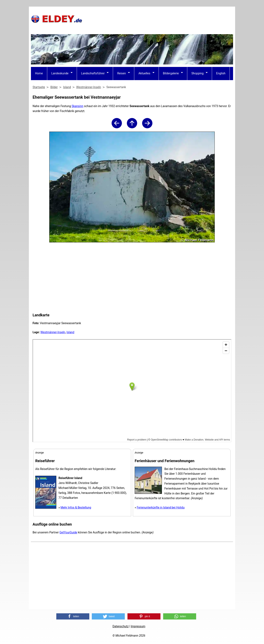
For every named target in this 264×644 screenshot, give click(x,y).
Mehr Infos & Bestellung (76, 507)
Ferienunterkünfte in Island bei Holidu (161, 507)
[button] (73, 616)
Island (70, 332)
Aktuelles (144, 73)
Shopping (197, 73)
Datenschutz (121, 626)
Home (39, 73)
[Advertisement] (158, 19)
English (221, 73)
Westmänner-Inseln (53, 332)
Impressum (138, 626)
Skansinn (77, 106)
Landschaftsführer (93, 73)
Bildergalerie (171, 73)
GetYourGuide (68, 532)
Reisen (121, 73)
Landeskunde (60, 73)
